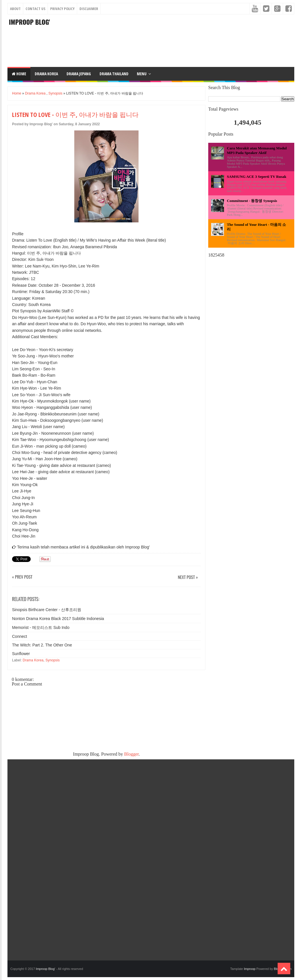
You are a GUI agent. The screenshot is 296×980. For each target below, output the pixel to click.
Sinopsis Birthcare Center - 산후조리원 (47, 610)
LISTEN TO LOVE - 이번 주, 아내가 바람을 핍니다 (75, 114)
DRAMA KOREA (46, 74)
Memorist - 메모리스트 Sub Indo (41, 627)
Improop (250, 969)
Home (19, 74)
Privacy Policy (62, 9)
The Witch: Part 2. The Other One (42, 645)
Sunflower (21, 654)
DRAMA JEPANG (79, 74)
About (15, 9)
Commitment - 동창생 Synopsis (252, 201)
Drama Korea (35, 93)
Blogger (132, 754)
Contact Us (35, 9)
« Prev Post (22, 577)
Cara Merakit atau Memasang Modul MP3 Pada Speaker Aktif (257, 150)
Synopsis (55, 93)
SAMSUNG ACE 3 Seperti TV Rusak (257, 177)
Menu (142, 74)
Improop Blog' (29, 22)
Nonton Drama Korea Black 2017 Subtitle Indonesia (58, 619)
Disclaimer (89, 9)
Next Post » (188, 577)
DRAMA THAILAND (114, 74)
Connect (20, 636)
